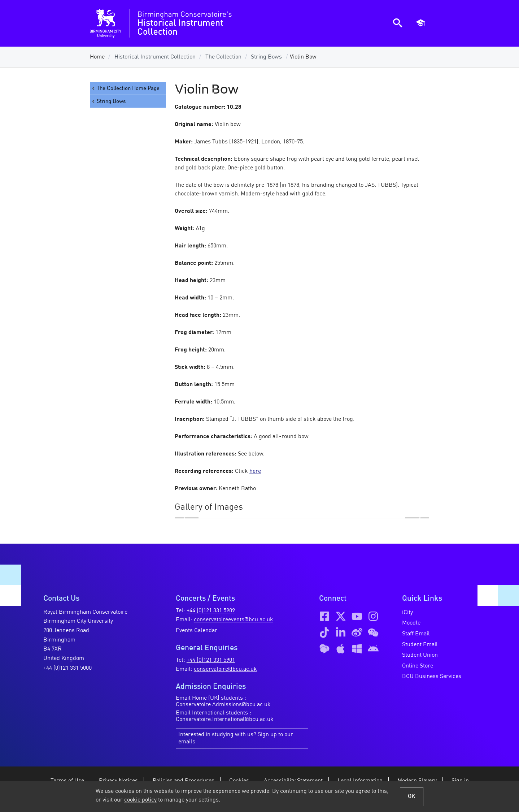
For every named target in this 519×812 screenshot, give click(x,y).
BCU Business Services (432, 677)
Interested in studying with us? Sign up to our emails (236, 738)
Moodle (411, 623)
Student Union (420, 655)
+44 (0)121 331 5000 (67, 668)
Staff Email (416, 634)
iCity (407, 613)
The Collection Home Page (125, 88)
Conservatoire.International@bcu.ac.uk (225, 720)
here (255, 471)
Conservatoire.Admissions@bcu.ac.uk (223, 705)
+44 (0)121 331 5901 (211, 660)
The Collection (223, 57)
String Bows (266, 57)
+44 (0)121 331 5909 (211, 611)
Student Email (420, 645)
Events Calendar (197, 631)
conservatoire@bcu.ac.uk (225, 669)
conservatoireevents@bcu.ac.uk (234, 620)
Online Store (418, 666)
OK (412, 796)
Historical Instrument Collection (155, 57)
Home (97, 57)
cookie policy (140, 800)
